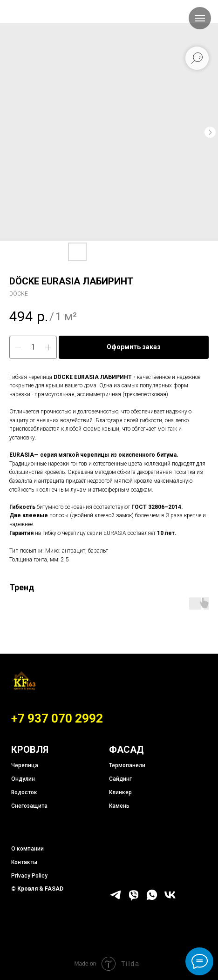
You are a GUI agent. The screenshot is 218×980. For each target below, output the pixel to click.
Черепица (25, 765)
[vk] (170, 899)
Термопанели (127, 765)
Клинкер (120, 792)
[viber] (134, 899)
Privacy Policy (29, 876)
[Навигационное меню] (200, 18)
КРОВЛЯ (30, 750)
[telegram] (116, 899)
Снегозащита (29, 806)
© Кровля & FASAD (37, 889)
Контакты (24, 862)
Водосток (24, 792)
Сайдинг (120, 779)
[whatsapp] (152, 899)
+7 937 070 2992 (57, 718)
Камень (119, 806)
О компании (27, 849)
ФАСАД (126, 750)
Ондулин (23, 779)
